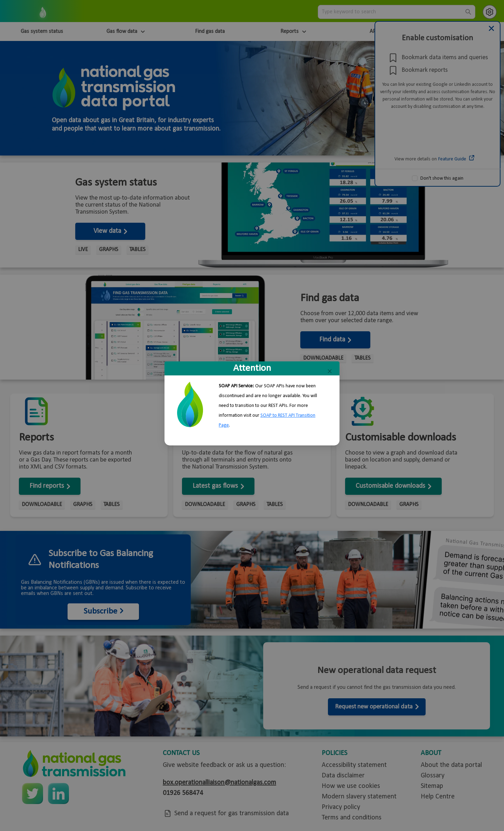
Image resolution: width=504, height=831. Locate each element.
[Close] (330, 371)
